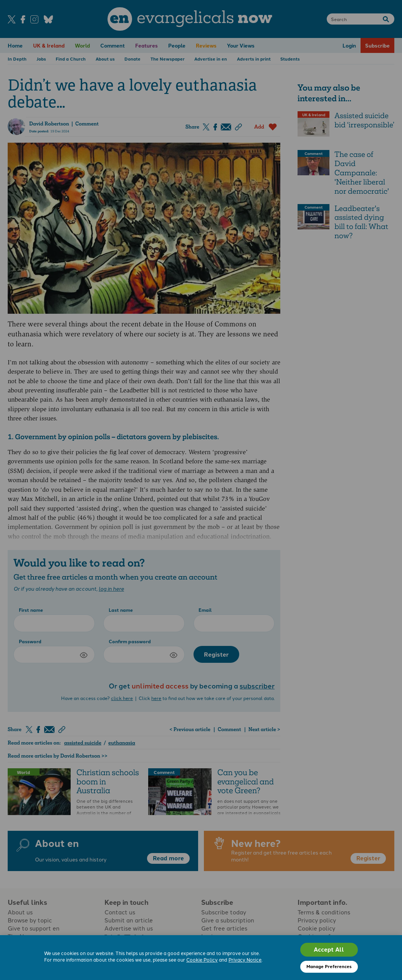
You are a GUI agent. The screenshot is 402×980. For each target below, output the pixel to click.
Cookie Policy (202, 959)
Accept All (329, 949)
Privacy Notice (245, 959)
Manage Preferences (329, 966)
